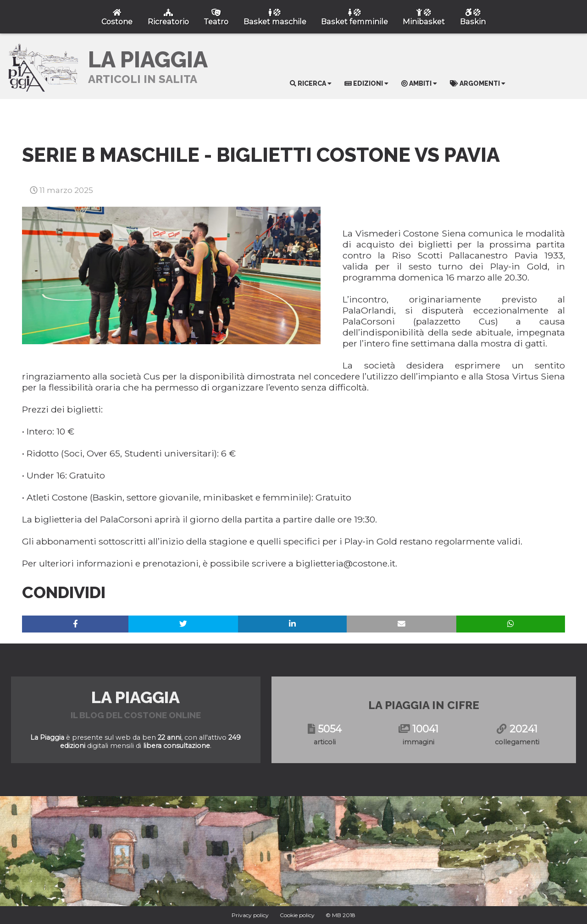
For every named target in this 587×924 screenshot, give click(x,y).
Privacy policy (250, 915)
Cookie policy (297, 915)
